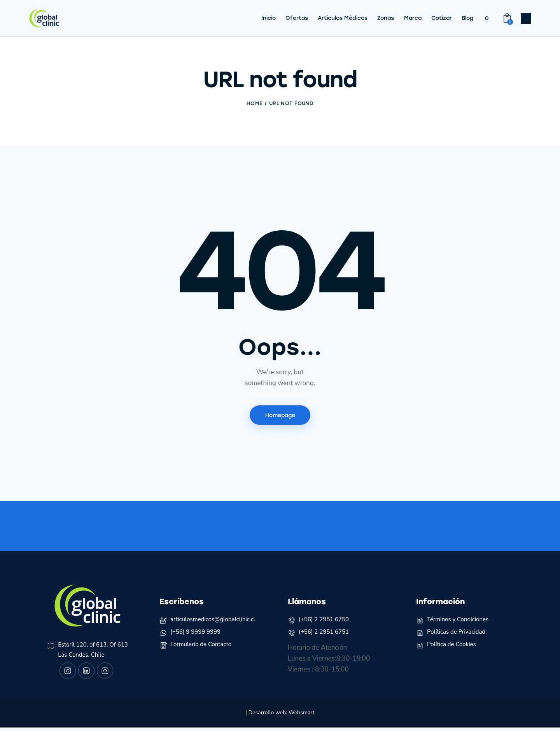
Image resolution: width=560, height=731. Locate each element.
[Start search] (526, 20)
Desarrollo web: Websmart (282, 716)
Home (255, 103)
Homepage (280, 416)
